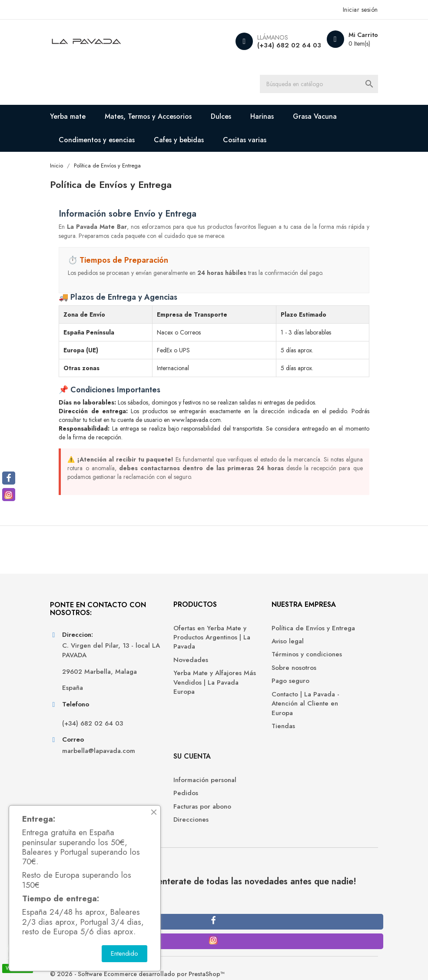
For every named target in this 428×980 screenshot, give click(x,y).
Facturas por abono (331, 664)
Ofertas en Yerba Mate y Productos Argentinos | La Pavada (173, 652)
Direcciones (320, 678)
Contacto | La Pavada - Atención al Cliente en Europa (255, 732)
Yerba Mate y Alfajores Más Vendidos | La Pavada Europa (173, 702)
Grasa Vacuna (323, 118)
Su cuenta (321, 614)
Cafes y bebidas (187, 142)
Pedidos (314, 651)
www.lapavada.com (204, 422)
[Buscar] (323, 85)
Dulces (229, 118)
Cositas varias (252, 142)
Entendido (124, 953)
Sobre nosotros (243, 697)
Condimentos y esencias (105, 142)
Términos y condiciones (239, 679)
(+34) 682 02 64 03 (281, 45)
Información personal (333, 638)
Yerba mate (76, 118)
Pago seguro (240, 710)
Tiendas (232, 755)
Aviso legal (237, 661)
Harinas (270, 118)
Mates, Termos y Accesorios (156, 118)
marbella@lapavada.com (98, 798)
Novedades (156, 679)
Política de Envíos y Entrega (250, 643)
